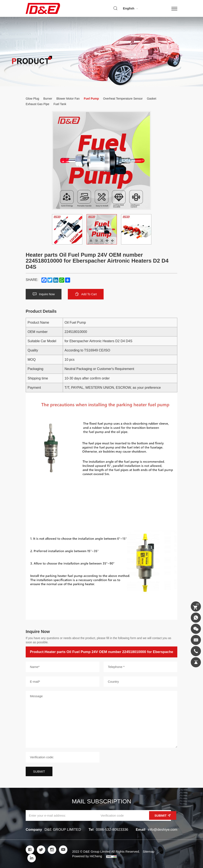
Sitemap (149, 851)
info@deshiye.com (163, 830)
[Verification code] (63, 757)
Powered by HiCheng (87, 856)
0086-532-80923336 (112, 830)
